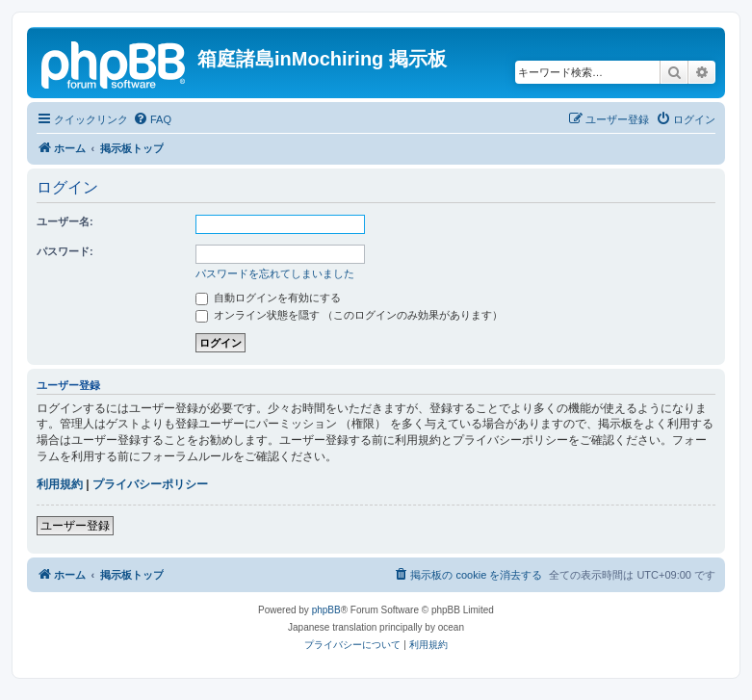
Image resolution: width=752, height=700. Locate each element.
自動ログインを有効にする (268, 298)
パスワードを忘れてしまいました (275, 273)
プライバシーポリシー (150, 484)
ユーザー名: (65, 221)
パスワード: (65, 251)
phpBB (326, 610)
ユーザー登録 (75, 526)
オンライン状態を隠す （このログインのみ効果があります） (349, 315)
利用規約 (60, 484)
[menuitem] (152, 119)
